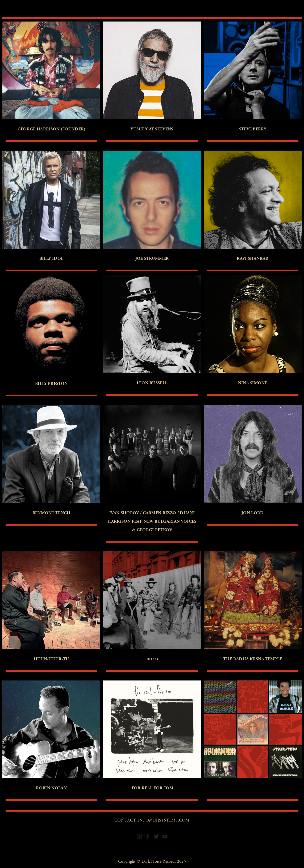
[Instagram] (139, 836)
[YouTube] (165, 836)
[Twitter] (156, 836)
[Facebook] (148, 836)
